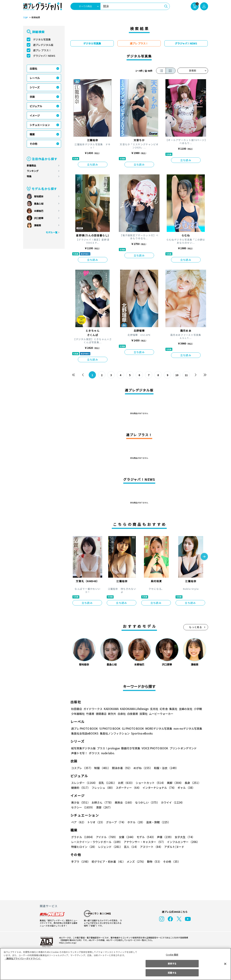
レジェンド (110, 847)
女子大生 (183, 837)
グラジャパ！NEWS (44, 56)
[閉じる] (225, 964)
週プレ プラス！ (42, 50)
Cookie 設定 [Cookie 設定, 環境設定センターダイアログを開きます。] (172, 955)
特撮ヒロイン (84, 847)
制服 (102, 768)
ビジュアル (36, 106)
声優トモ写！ (79, 753)
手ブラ (80, 862)
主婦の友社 (185, 709)
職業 (32, 134)
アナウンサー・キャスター (144, 842)
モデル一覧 (51, 232)
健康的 (80, 788)
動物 (153, 862)
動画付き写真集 (130, 748)
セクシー (196, 802)
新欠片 (112, 714)
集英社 (173, 709)
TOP (25, 18)
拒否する (172, 963)
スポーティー (128, 788)
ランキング (33, 171)
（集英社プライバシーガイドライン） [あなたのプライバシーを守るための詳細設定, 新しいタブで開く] (23, 958)
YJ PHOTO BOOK (109, 728)
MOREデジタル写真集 (156, 728)
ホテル (135, 822)
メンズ (135, 862)
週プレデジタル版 (43, 45)
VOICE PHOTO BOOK (154, 748)
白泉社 (122, 714)
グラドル (83, 837)
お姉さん (102, 802)
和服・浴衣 (165, 768)
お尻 (125, 783)
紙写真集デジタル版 (83, 748)
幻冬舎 (163, 709)
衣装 (32, 97)
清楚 (79, 807)
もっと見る (196, 627)
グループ (115, 822)
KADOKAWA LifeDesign (134, 709)
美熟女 (123, 802)
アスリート (151, 847)
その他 (33, 144)
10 (177, 375)
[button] (204, 557)
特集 (29, 176)
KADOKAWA (111, 709)
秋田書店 (77, 709)
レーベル (35, 78)
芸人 (131, 847)
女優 (126, 837)
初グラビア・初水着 (108, 862)
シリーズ (35, 87)
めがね (142, 768)
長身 (191, 783)
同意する (172, 973)
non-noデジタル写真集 (185, 728)
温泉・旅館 (157, 822)
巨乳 (107, 783)
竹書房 (90, 714)
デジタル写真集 (42, 39)
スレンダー (84, 783)
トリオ (96, 822)
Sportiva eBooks (141, 733)
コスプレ (82, 768)
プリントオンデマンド (182, 748)
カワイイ (171, 802)
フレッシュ (102, 788)
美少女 (80, 802)
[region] (115, 964)
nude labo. (108, 753)
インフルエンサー (182, 842)
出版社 (33, 69)
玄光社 (154, 709)
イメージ (35, 115)
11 (186, 375)
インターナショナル (158, 788)
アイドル (106, 837)
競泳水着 (121, 768)
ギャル (185, 788)
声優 (164, 837)
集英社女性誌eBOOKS (85, 733)
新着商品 (31, 165)
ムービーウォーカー (161, 714)
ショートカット (149, 783)
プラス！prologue (108, 748)
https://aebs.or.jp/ (67, 943)
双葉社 (143, 714)
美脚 (173, 783)
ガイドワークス (93, 709)
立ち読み (93, 164)
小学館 (197, 709)
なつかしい (146, 802)
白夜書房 (133, 714)
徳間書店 (101, 714)
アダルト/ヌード (173, 847)
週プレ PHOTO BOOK (84, 728)
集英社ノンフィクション (114, 733)
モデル (145, 837)
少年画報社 (78, 714)
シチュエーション (40, 125)
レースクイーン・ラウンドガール (97, 842)
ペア (78, 822)
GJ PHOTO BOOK (131, 728)
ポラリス (94, 753)
